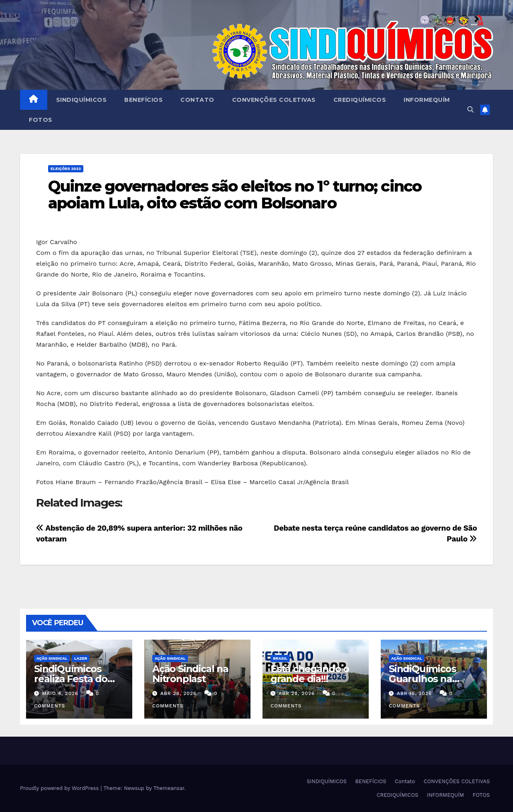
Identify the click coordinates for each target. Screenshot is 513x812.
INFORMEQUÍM (427, 100)
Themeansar (169, 788)
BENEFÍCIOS (143, 100)
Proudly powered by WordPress (60, 788)
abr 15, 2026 (414, 693)
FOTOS (41, 120)
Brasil (280, 658)
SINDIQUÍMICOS (82, 100)
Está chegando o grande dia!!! (310, 674)
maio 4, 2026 (60, 693)
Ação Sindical (52, 658)
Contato (197, 100)
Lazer (81, 658)
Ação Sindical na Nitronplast (190, 674)
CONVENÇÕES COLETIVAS (274, 100)
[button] (471, 110)
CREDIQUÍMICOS (360, 100)
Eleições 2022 (66, 169)
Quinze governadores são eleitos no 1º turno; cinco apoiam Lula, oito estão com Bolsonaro (235, 195)
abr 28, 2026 (179, 693)
